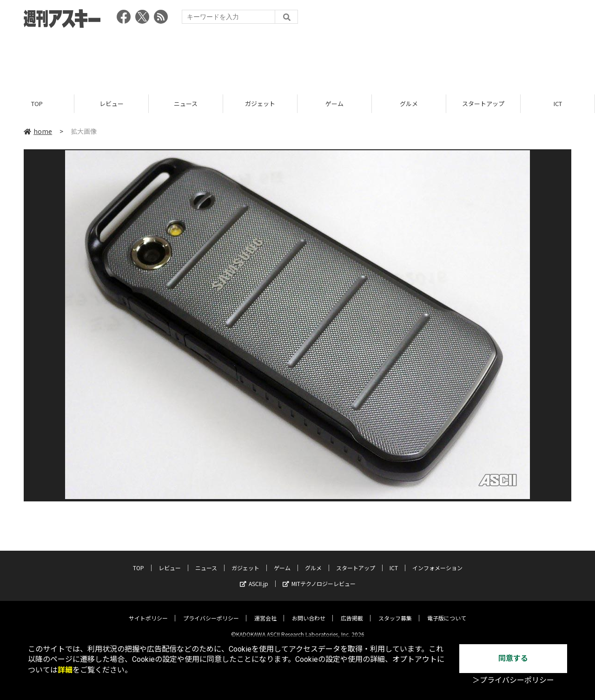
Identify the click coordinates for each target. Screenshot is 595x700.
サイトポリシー (148, 610)
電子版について (447, 610)
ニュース (186, 103)
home (38, 131)
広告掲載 (352, 610)
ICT (558, 103)
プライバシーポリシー (211, 610)
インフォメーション (437, 560)
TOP (37, 103)
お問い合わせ (309, 610)
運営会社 (265, 610)
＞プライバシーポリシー (513, 680)
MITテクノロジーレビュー (319, 576)
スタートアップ (483, 103)
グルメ (409, 103)
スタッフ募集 (395, 610)
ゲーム (334, 103)
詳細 (65, 670)
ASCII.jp (254, 576)
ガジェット (260, 103)
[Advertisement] (297, 58)
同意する (513, 658)
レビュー (112, 103)
